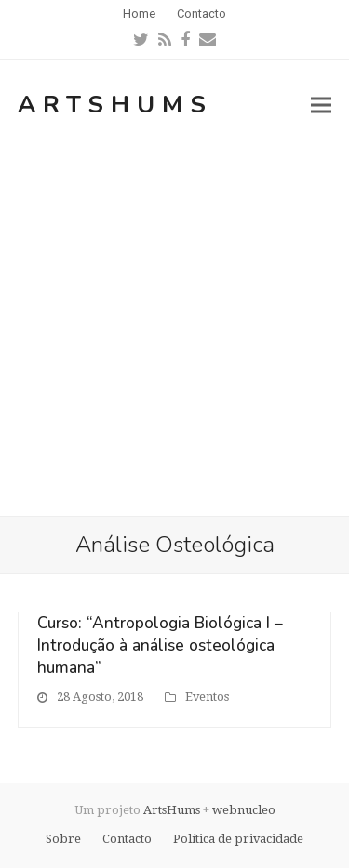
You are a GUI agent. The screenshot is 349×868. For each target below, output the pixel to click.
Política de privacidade (238, 839)
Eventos (207, 697)
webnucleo (244, 810)
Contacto (127, 839)
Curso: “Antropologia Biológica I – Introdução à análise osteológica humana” (160, 645)
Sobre (63, 839)
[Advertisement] (174, 332)
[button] (321, 105)
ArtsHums (115, 105)
